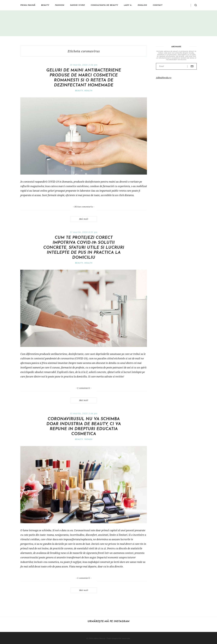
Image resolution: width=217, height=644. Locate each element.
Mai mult (84, 219)
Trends (88, 439)
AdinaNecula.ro (164, 78)
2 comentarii (84, 388)
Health (88, 91)
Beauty (45, 5)
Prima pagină (28, 5)
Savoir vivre (77, 5)
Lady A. (128, 5)
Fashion (60, 5)
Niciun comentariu (84, 207)
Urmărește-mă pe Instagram (108, 622)
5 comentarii (84, 578)
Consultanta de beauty (104, 5)
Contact (158, 5)
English (142, 5)
